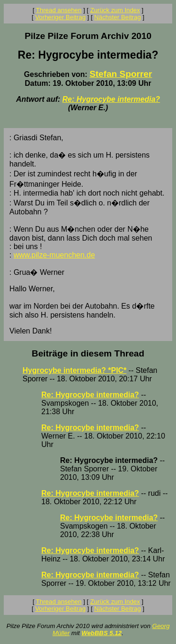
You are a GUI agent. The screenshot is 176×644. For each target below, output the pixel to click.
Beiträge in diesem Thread (88, 353)
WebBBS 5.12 (102, 633)
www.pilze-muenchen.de (54, 255)
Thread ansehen (59, 10)
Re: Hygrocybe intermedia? (111, 99)
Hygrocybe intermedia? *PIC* (74, 370)
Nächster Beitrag (118, 17)
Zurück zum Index (115, 10)
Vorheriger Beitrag (60, 17)
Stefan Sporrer (121, 74)
